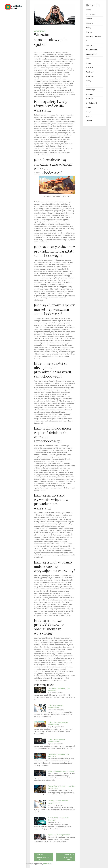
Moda (88, 41)
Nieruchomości (92, 50)
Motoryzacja (39, 31)
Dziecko (89, 19)
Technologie (91, 90)
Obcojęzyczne (91, 54)
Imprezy (89, 32)
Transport (90, 94)
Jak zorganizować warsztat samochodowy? (58, 802)
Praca (88, 59)
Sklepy (89, 81)
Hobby (89, 28)
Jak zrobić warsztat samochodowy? (61, 771)
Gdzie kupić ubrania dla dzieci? (68, 857)
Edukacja (90, 23)
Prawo (88, 63)
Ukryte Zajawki (91, 103)
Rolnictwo (90, 72)
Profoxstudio (18, 864)
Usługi (88, 112)
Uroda (88, 107)
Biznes (88, 10)
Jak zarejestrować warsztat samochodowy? (58, 724)
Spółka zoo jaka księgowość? (59, 835)
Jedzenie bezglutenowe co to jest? (43, 857)
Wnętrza (89, 116)
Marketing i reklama (93, 36)
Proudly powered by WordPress (10, 860)
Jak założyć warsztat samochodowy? (56, 706)
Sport (88, 85)
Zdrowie (89, 121)
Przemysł (89, 68)
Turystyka (90, 99)
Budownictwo (91, 14)
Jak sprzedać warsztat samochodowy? (57, 741)
